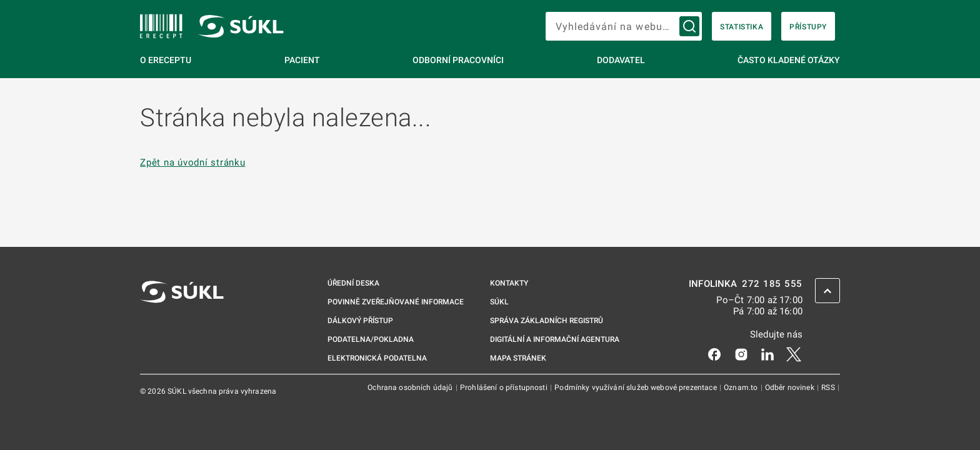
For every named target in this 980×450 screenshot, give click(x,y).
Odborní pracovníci (458, 60)
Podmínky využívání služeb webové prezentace (637, 387)
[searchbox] (624, 26)
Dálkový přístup (360, 321)
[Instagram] (741, 354)
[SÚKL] (161, 26)
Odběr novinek (791, 387)
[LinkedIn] (767, 354)
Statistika (742, 27)
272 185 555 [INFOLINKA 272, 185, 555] (772, 284)
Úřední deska (353, 283)
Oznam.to (742, 387)
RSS (829, 387)
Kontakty (509, 283)
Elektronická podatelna (377, 358)
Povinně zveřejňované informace (396, 302)
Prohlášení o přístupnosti (505, 387)
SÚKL (499, 302)
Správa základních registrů (547, 321)
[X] (794, 354)
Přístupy (808, 27)
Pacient (302, 60)
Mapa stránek (518, 358)
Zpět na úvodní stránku (193, 163)
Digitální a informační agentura (555, 339)
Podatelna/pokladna (371, 339)
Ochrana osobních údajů (411, 387)
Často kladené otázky (789, 60)
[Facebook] (714, 354)
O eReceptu (166, 60)
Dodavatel (621, 60)
